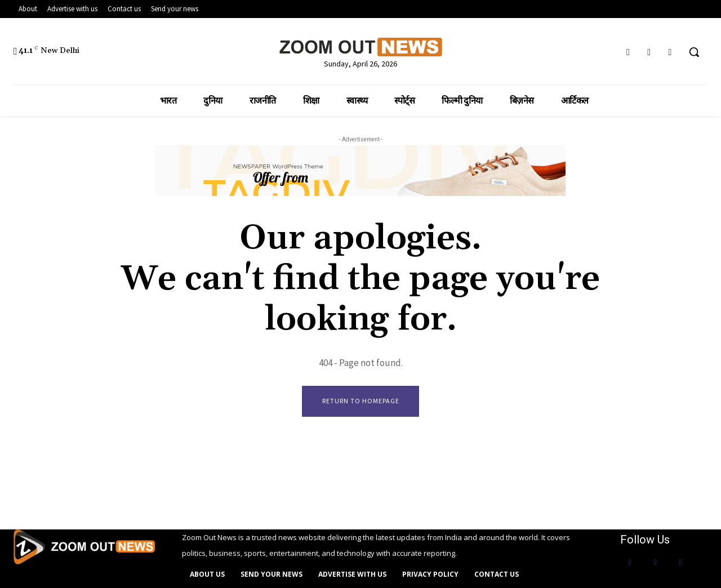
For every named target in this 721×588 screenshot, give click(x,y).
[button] (694, 52)
